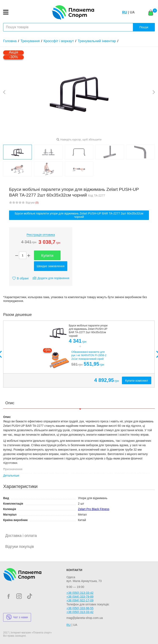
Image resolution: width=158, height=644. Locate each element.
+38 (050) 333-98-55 (80, 608)
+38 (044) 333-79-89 (80, 597)
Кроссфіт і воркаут (59, 41)
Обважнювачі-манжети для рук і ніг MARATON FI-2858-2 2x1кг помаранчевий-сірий (89, 355)
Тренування (30, 41)
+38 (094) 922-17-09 (80, 600)
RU (125, 12)
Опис (10, 403)
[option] (79, 354)
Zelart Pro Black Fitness (94, 509)
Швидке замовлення (51, 266)
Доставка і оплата (21, 536)
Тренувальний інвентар (97, 41)
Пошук (144, 27)
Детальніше (11, 476)
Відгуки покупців (20, 547)
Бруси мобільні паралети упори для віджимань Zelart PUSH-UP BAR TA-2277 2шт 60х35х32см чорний (79, 215)
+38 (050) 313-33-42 (80, 593)
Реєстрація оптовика (41, 235)
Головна (10, 41)
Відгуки (32, 203)
